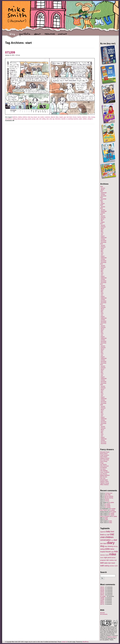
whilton (85, 119)
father (112, 549)
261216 (102, 593)
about (37, 35)
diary (57, 117)
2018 (102, 214)
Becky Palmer (104, 454)
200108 (102, 590)
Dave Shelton (104, 457)
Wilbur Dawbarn (104, 485)
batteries (15, 117)
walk (102, 566)
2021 (102, 200)
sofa (51, 119)
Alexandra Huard (105, 452)
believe (25, 117)
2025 (102, 191)
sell (40, 119)
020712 (102, 604)
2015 (102, 264)
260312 (102, 603)
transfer (64, 119)
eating (102, 549)
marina (79, 117)
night (105, 557)
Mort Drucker (104, 477)
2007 (102, 425)
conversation (106, 540)
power (29, 119)
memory (103, 555)
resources (50, 35)
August (103, 204)
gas (65, 117)
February (103, 218)
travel (113, 563)
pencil (109, 558)
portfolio (25, 35)
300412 (102, 595)
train (109, 563)
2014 (102, 284)
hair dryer (69, 117)
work (116, 566)
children (109, 537)
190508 (102, 598)
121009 (102, 600)
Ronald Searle (104, 480)
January (103, 188)
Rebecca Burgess (105, 516)
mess (107, 555)
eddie (107, 549)
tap (53, 119)
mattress (84, 117)
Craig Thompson (105, 455)
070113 (102, 589)
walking (107, 566)
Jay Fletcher (103, 464)
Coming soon (109, 493)
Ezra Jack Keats (105, 460)
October (103, 194)
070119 (107, 499)
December (104, 196)
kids (116, 551)
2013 (102, 304)
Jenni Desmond (104, 466)
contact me (64, 642)
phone (114, 558)
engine (61, 117)
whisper (90, 119)
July (102, 235)
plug (26, 119)
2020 (102, 205)
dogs (106, 546)
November (104, 241)
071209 (10, 52)
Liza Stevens (104, 474)
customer (47, 117)
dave (105, 543)
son (102, 563)
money (93, 117)
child (102, 537)
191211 (102, 587)
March (102, 190)
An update (111, 502)
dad (115, 540)
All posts (102, 613)
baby (108, 532)
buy (32, 117)
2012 (102, 324)
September (104, 193)
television (58, 119)
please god (21, 119)
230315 (102, 592)
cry (112, 540)
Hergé (102, 463)
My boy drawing (109, 496)
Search (104, 572)
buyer (35, 117)
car (108, 535)
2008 (102, 405)
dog (102, 546)
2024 (102, 197)
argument (103, 532)
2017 (102, 224)
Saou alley (108, 495)
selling (44, 119)
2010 (102, 365)
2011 (102, 344)
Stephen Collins (104, 482)
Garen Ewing (104, 461)
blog (12, 35)
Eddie (106, 518)
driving (115, 546)
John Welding (104, 471)
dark (102, 543)
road (115, 560)
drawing (110, 546)
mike (89, 117)
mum (102, 557)
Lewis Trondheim (105, 472)
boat (29, 117)
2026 (102, 187)
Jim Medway (104, 468)
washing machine (73, 119)
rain (107, 560)
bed (112, 532)
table (106, 563)
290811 (102, 601)
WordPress (86, 642)
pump (34, 119)
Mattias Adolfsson (105, 475)
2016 (102, 244)
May (102, 202)
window (112, 566)
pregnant (103, 560)
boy (105, 535)
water (80, 119)
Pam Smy (103, 478)
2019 (102, 208)
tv (67, 119)
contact (62, 35)
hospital (103, 552)
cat (39, 117)
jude (112, 552)
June (102, 233)
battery (20, 117)
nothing (15, 119)
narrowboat (8, 119)
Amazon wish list (112, 637)
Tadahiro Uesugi (105, 483)
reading (111, 560)
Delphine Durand (105, 458)
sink (47, 119)
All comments (104, 614)
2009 (102, 385)
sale (37, 119)
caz (112, 534)
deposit (53, 117)
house (75, 117)
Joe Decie (103, 469)
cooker (42, 117)
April (102, 230)
